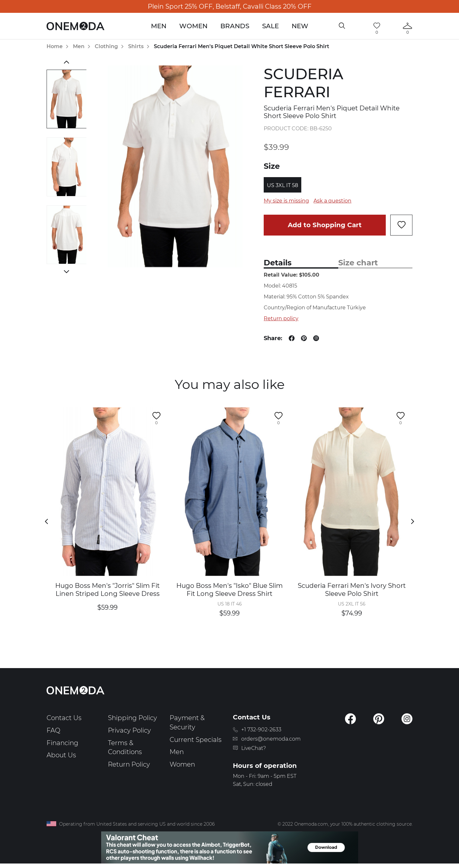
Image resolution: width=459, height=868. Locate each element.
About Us (61, 755)
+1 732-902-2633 (261, 730)
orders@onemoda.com (271, 739)
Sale (270, 26)
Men (159, 26)
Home (55, 46)
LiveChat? (254, 748)
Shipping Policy (132, 718)
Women (193, 26)
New (300, 26)
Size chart (358, 263)
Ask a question (332, 201)
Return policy (281, 318)
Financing (62, 743)
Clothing (106, 46)
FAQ (53, 730)
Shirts (136, 46)
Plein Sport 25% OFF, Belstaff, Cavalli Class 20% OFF (230, 6)
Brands (235, 26)
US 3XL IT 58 (282, 185)
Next (67, 271)
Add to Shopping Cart (325, 225)
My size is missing (286, 201)
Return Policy (129, 764)
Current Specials (196, 740)
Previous (67, 62)
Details (278, 263)
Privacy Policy (129, 730)
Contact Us (64, 718)
